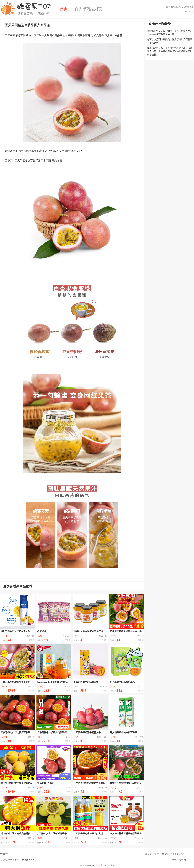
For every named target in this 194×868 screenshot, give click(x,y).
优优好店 (4, 860)
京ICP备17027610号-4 (105, 865)
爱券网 (11, 860)
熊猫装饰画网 (31, 860)
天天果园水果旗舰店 (30, 151)
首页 (64, 9)
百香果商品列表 (88, 9)
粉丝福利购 (19, 860)
